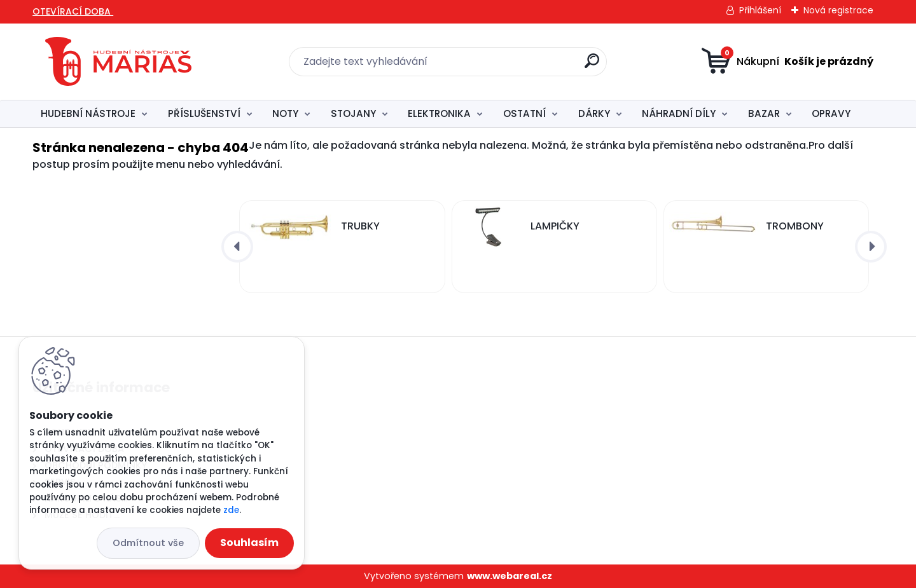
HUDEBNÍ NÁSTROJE (88, 113)
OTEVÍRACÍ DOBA (73, 11)
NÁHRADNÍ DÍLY (679, 113)
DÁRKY (594, 113)
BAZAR (764, 113)
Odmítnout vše (148, 543)
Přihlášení (760, 10)
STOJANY (353, 113)
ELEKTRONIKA (439, 113)
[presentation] (237, 247)
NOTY (285, 113)
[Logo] (118, 62)
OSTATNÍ (524, 113)
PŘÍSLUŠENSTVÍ (204, 113)
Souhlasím (249, 543)
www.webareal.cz (510, 576)
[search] (592, 66)
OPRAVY (831, 113)
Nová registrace (838, 10)
